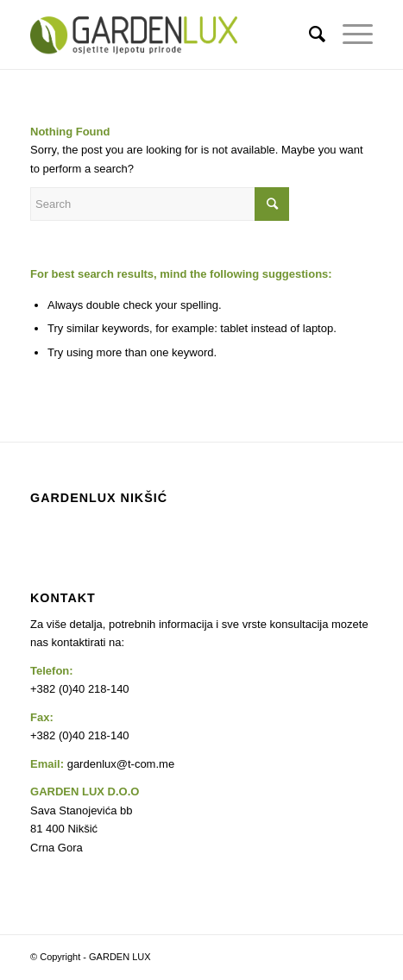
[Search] (309, 35)
